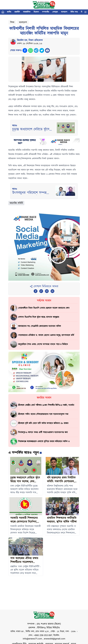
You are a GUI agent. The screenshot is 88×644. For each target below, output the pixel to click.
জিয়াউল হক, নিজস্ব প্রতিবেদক (30, 40)
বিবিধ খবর (74, 12)
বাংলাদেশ (64, 12)
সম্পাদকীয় (46, 12)
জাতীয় (9, 12)
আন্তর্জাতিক (27, 12)
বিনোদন (36, 12)
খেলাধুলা (55, 12)
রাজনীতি (17, 12)
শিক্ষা (12, 22)
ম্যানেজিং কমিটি (16, 203)
